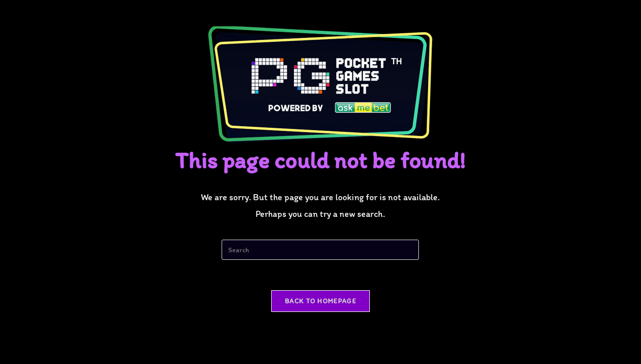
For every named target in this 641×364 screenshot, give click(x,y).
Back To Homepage (320, 301)
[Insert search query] (320, 250)
